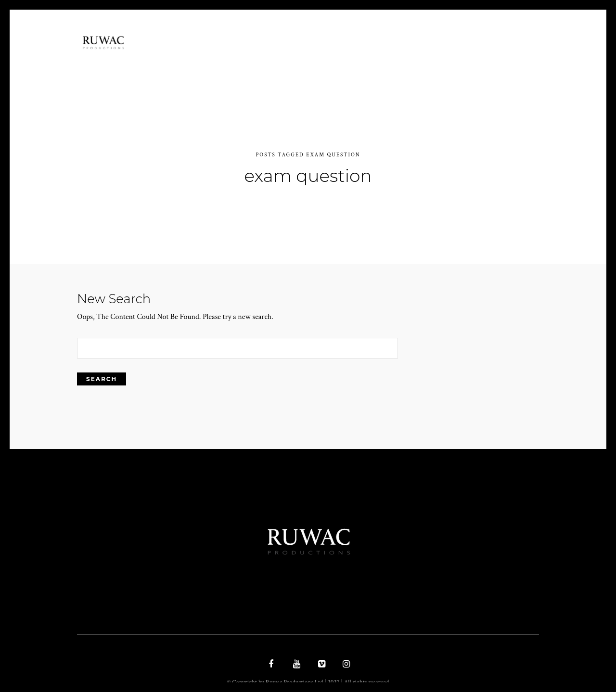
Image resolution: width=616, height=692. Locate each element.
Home (235, 59)
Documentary (327, 59)
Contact (466, 59)
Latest (421, 59)
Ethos (273, 59)
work (381, 59)
